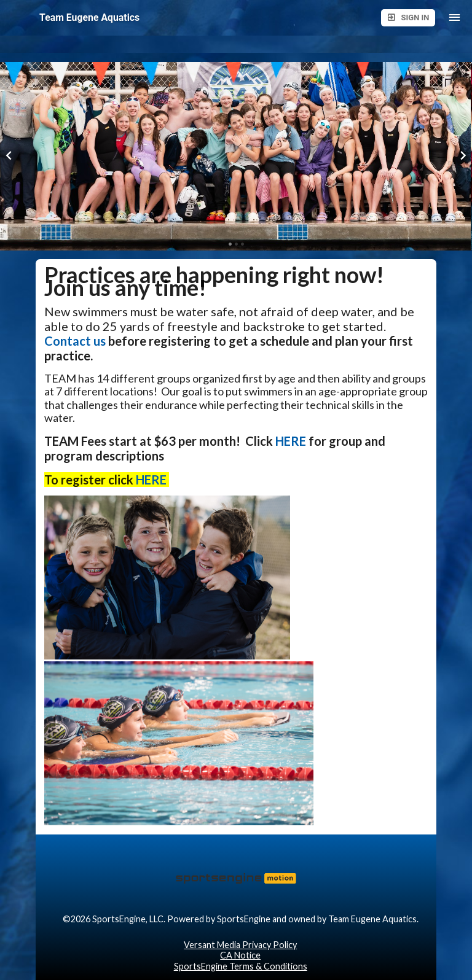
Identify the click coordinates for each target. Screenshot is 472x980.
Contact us (75, 341)
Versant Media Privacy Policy (240, 945)
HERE (291, 441)
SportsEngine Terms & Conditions (241, 966)
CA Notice (240, 955)
